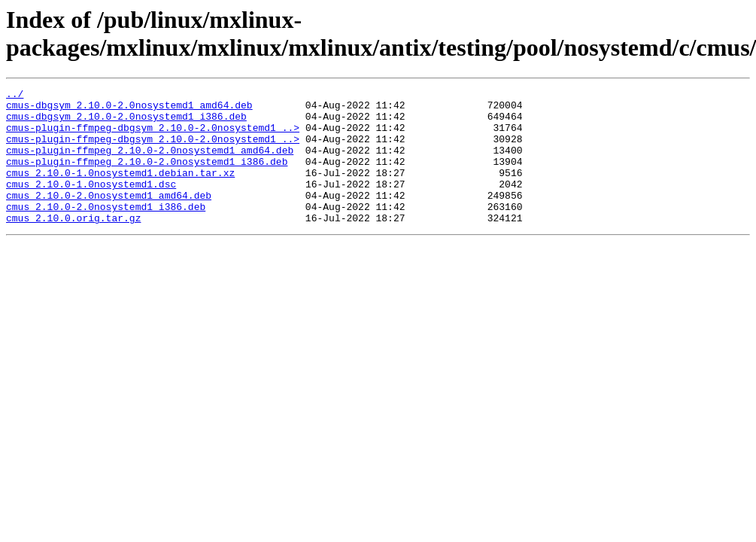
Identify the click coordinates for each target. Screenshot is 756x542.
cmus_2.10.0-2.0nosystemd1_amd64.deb (109, 218)
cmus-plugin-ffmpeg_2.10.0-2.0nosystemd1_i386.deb (147, 177)
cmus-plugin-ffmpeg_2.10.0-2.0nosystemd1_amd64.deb (150, 163)
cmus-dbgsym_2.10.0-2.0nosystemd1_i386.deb (126, 123)
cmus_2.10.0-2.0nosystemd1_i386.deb (106, 231)
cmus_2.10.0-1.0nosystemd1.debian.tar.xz (120, 190)
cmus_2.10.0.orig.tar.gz (73, 245)
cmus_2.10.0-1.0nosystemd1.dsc (91, 204)
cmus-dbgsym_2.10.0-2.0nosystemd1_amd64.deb (129, 109)
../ (15, 96)
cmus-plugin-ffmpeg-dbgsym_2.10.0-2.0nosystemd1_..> (153, 136)
